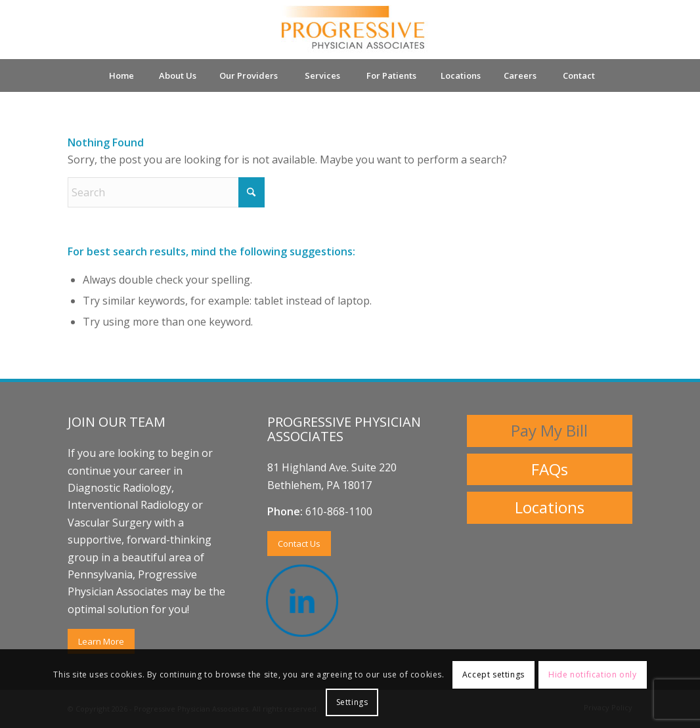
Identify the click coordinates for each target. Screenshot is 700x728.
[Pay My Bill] (550, 431)
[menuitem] (121, 75)
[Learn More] (101, 642)
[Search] (166, 192)
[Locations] (550, 508)
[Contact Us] (299, 544)
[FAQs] (550, 470)
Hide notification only (592, 674)
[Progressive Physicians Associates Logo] (350, 30)
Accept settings (493, 674)
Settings (352, 702)
